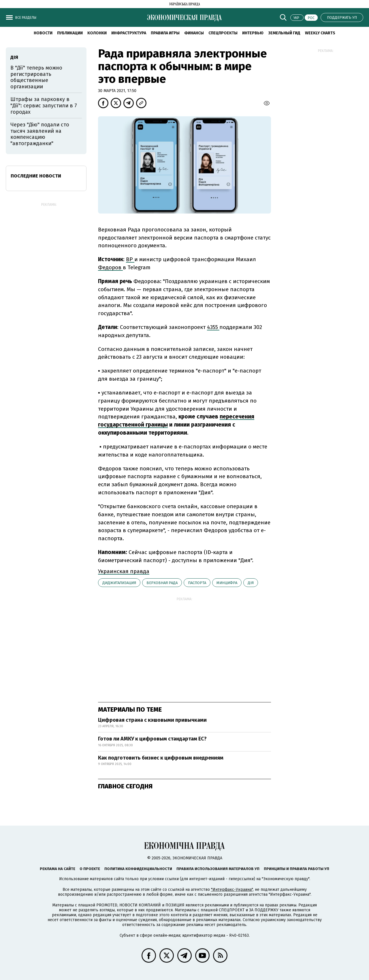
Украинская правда (124, 571)
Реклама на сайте (58, 869)
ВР (130, 259)
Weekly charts (320, 33)
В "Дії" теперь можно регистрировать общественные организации (36, 77)
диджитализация (119, 583)
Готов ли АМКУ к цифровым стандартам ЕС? (152, 739)
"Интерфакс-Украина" (232, 890)
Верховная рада (162, 583)
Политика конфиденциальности (138, 869)
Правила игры (165, 33)
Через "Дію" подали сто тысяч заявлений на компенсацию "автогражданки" (40, 134)
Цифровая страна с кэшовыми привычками (152, 720)
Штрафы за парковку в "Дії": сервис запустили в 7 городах (44, 105)
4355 (213, 327)
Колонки (97, 33)
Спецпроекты (223, 33)
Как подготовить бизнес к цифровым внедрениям (161, 758)
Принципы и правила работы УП (296, 869)
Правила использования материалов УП (218, 869)
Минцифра (227, 583)
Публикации (70, 33)
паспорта (197, 583)
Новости (43, 33)
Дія (251, 583)
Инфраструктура (129, 33)
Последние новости (36, 176)
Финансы (194, 33)
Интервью (253, 33)
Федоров (110, 267)
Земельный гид (284, 33)
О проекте (90, 869)
